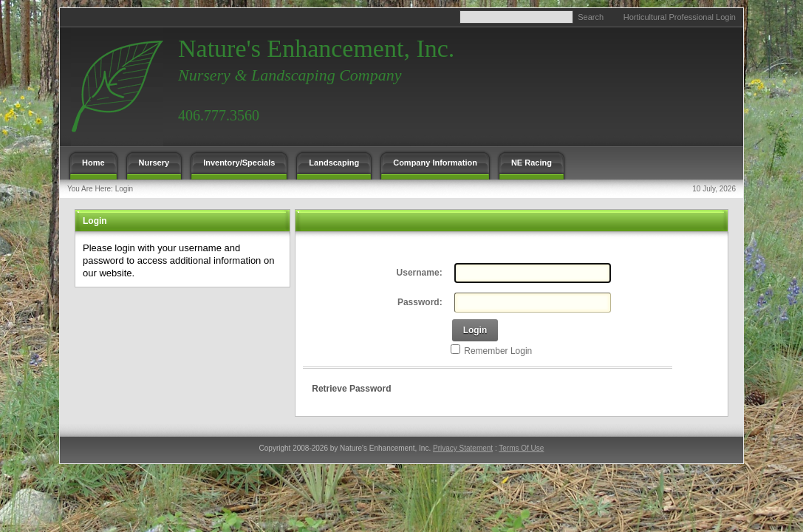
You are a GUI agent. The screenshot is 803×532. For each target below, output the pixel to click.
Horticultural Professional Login (680, 17)
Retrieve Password (351, 389)
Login (124, 189)
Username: (420, 273)
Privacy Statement (463, 448)
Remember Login (498, 351)
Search (591, 17)
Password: (420, 302)
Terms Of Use (521, 448)
